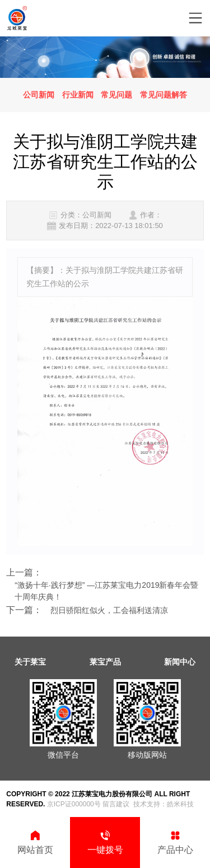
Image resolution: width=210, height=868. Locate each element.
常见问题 (116, 95)
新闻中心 (180, 662)
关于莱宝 (30, 662)
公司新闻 (39, 95)
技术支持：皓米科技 (164, 804)
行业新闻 (78, 95)
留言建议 (116, 804)
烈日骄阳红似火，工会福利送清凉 (109, 610)
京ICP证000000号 (74, 804)
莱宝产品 (105, 662)
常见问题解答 (164, 95)
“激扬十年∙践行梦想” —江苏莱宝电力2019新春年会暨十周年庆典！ (106, 591)
